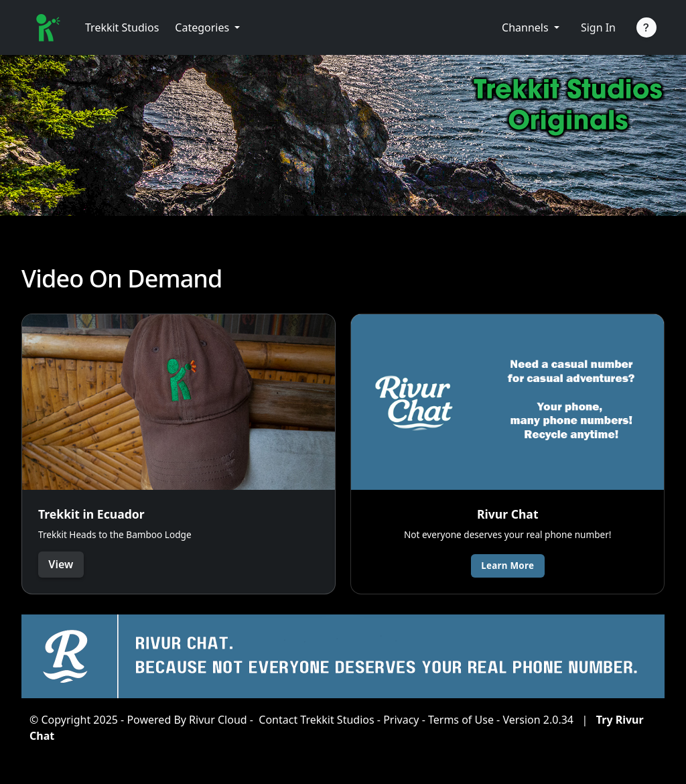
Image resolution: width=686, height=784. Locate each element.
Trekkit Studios (122, 27)
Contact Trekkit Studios (316, 720)
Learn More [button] (508, 565)
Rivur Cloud (218, 720)
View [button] (61, 564)
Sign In (598, 27)
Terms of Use (461, 720)
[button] (207, 27)
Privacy (401, 720)
